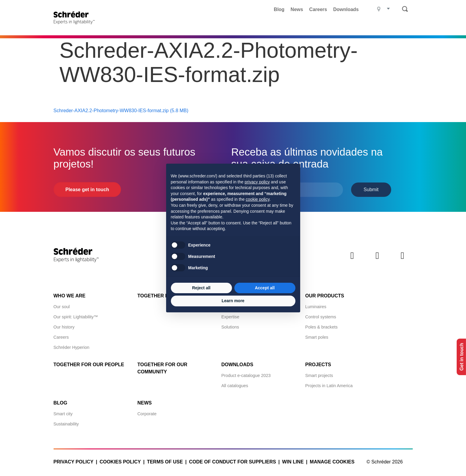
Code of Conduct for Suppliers (232, 460)
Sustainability (66, 422)
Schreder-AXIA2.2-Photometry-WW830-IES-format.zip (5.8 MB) (121, 109)
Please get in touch (87, 188)
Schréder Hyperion (72, 346)
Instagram (377, 259)
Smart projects (319, 374)
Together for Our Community (162, 366)
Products (185, 25)
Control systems (321, 315)
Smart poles (317, 335)
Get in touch (459, 357)
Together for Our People (89, 363)
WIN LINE (293, 460)
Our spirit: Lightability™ (76, 315)
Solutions (230, 325)
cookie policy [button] (258, 199)
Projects (221, 25)
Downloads (346, 9)
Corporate (147, 412)
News (297, 9)
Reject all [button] (201, 288)
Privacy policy (74, 460)
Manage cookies (332, 460)
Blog (279, 9)
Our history (64, 325)
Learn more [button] (233, 301)
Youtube (403, 259)
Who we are (70, 294)
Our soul (62, 305)
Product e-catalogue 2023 (246, 374)
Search (405, 9)
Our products (325, 294)
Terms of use (165, 460)
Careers (318, 9)
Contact (401, 25)
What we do (259, 25)
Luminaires (316, 305)
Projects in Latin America (329, 384)
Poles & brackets (321, 325)
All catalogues (235, 384)
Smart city (63, 412)
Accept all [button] (265, 288)
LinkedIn (352, 259)
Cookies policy (120, 460)
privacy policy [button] (257, 182)
